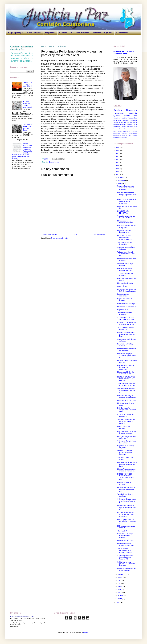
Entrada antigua (100, 234)
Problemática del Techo (125, 541)
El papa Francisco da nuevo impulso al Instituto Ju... (127, 470)
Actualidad (133, 120)
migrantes (117, 124)
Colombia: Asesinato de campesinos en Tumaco (126, 396)
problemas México (122, 138)
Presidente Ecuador (120, 127)
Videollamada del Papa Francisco (125, 265)
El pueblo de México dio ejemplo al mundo (126, 373)
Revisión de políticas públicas (124, 483)
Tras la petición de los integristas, (125, 243)
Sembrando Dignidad (103, 33)
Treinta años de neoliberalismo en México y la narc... (125, 550)
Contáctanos (122, 33)
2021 (118, 163)
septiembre (122, 574)
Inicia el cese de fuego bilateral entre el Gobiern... (125, 536)
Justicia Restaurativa (129, 118)
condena (124, 133)
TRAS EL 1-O (122, 531)
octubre (121, 184)
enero (120, 599)
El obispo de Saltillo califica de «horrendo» (127, 350)
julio (119, 580)
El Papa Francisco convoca (127, 307)
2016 (118, 602)
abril (119, 590)
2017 (118, 175)
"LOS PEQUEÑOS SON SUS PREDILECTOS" (126, 319)
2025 (118, 151)
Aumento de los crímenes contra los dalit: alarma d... (126, 390)
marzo (120, 593)
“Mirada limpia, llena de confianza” (125, 495)
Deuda (135, 122)
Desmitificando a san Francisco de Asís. (125, 269)
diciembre (121, 177)
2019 (118, 169)
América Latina (132, 124)
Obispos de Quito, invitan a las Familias (127, 442)
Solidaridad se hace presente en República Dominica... (126, 564)
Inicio (75, 234)
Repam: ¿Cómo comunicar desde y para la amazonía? (127, 201)
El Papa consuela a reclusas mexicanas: (125, 222)
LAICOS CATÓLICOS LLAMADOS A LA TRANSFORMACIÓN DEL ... (126, 477)
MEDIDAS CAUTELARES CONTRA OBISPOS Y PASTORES (126, 379)
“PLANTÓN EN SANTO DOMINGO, (125, 416)
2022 (118, 160)
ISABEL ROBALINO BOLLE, (124, 427)
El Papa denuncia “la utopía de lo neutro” (127, 437)
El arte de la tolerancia (125, 283)
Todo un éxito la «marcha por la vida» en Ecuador (126, 385)
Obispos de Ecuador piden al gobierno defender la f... (126, 501)
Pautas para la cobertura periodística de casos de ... (127, 521)
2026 (118, 148)
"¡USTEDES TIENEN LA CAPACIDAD (126, 328)
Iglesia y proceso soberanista (123, 295)
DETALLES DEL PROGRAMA (123, 212)
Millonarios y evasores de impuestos (126, 527)
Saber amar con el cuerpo (126, 304)
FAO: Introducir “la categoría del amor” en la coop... (127, 410)
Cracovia (129, 122)
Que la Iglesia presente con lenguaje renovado (127, 432)
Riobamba (130, 127)
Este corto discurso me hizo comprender (127, 227)
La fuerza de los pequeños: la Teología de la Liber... (127, 290)
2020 (118, 166)
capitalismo (117, 133)
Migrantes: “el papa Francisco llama (124, 232)
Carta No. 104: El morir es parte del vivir (28, 84)
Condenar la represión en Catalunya (126, 248)
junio (120, 583)
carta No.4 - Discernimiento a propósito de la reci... (127, 324)
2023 (118, 157)
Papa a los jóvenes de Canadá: (125, 300)
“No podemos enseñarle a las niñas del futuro (126, 217)
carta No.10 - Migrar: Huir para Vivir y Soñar (27, 127)
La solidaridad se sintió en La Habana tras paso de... (126, 489)
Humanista (129, 129)
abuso (120, 131)
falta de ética (127, 135)
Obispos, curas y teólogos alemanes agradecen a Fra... (126, 334)
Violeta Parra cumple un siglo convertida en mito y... (126, 508)
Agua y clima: (122, 286)
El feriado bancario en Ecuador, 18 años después (28, 104)
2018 (118, 172)
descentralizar (117, 135)
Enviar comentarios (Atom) (60, 238)
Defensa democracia (119, 129)
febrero (120, 595)
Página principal (16, 33)
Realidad (63, 33)
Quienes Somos (34, 33)
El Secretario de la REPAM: (127, 400)
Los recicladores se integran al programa (125, 545)
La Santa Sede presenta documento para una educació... (126, 514)
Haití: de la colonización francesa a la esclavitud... (126, 367)
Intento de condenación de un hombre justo (126, 570)
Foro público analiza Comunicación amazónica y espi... (125, 237)
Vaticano (123, 122)
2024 (118, 154)
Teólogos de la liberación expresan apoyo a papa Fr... (126, 254)
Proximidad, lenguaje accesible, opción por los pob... (127, 356)
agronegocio (127, 131)
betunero (134, 131)
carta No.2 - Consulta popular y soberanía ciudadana (125, 453)
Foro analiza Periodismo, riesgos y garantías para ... (127, 195)
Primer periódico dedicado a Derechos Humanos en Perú (127, 464)
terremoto (123, 124)
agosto (120, 577)
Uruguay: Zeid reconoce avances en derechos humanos (126, 188)
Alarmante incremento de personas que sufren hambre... (126, 422)
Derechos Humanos (80, 33)
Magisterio (50, 33)
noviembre (122, 180)
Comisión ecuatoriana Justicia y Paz (22, 48)
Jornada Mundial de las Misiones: (125, 314)
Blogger (86, 633)
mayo (120, 586)
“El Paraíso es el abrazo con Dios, (126, 274)
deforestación (133, 133)
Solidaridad (117, 122)
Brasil (135, 127)
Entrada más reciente (49, 234)
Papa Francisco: (123, 310)
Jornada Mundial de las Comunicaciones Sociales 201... (125, 557)
